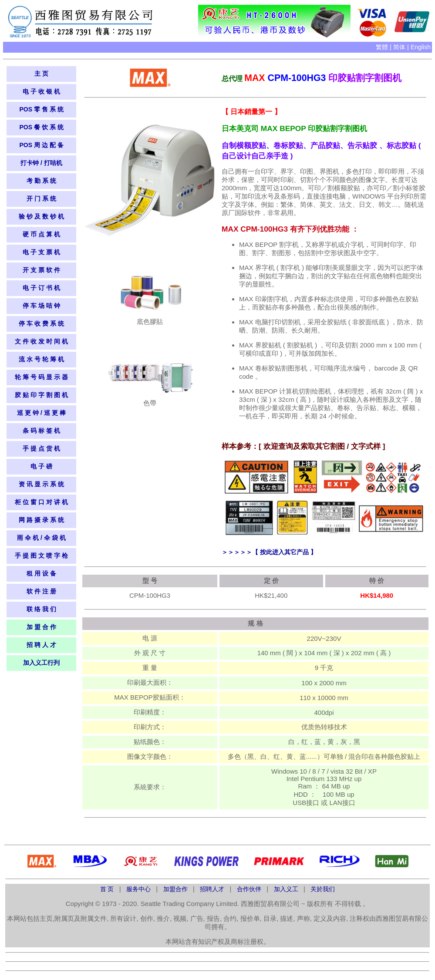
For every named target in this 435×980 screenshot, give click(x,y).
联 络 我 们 (41, 609)
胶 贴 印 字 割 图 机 (41, 395)
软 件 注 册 (41, 591)
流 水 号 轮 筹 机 (41, 359)
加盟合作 (176, 889)
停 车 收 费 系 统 (41, 323)
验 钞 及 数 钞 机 (41, 216)
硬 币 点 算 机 (41, 234)
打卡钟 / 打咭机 (41, 163)
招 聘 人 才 (41, 645)
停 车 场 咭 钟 (41, 306)
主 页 (41, 74)
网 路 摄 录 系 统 (41, 520)
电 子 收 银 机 (41, 91)
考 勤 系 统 (41, 181)
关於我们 (323, 889)
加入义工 (286, 889)
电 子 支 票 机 (41, 252)
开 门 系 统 (41, 199)
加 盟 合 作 (41, 627)
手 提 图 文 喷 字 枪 (41, 556)
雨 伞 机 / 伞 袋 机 (41, 538)
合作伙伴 (250, 889)
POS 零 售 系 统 (41, 109)
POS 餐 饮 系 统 (41, 127)
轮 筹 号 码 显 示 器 (41, 377)
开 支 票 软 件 (41, 270)
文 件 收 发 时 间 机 (41, 341)
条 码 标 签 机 (41, 431)
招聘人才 (213, 889)
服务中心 (139, 889)
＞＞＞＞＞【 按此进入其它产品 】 (269, 552)
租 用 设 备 (41, 573)
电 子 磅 (41, 466)
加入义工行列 (41, 663)
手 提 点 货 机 (41, 448)
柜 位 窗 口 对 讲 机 (41, 502)
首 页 (108, 889)
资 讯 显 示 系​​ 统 (41, 484)
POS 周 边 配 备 (41, 145)
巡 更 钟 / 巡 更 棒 (41, 413)
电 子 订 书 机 (41, 288)
